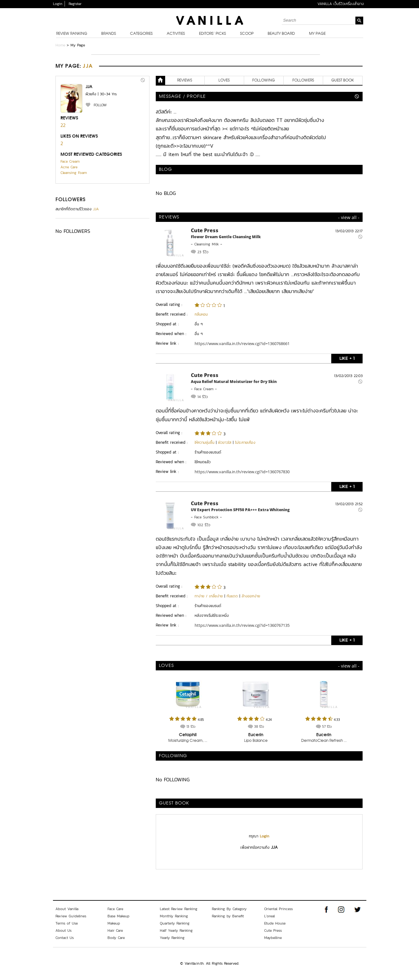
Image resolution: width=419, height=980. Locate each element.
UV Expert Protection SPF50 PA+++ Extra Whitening (240, 510)
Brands (109, 34)
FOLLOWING (264, 81)
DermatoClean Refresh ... (324, 741)
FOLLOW (100, 105)
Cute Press (205, 230)
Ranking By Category (229, 909)
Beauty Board (281, 34)
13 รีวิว (191, 726)
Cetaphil (188, 735)
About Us (63, 930)
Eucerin (256, 735)
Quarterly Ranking (175, 923)
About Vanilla (67, 909)
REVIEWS (185, 81)
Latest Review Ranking (179, 909)
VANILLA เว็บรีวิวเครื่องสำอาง (341, 4)
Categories (141, 34)
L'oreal (270, 916)
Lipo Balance (256, 741)
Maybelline (273, 938)
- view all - (349, 217)
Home (60, 45)
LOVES (224, 81)
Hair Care (115, 930)
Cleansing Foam (74, 173)
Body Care (116, 938)
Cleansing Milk (207, 244)
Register (75, 4)
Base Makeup (118, 916)
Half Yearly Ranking (176, 930)
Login (58, 4)
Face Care (115, 909)
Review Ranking (72, 34)
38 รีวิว (259, 726)
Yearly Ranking (172, 938)
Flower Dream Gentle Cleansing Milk (226, 237)
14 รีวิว (203, 397)
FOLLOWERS (71, 200)
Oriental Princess (278, 909)
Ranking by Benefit (228, 916)
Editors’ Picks (212, 34)
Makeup (114, 923)
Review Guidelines (71, 916)
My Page (317, 34)
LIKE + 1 (347, 358)
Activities (176, 34)
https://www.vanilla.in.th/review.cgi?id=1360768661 (242, 343)
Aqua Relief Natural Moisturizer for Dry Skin (234, 382)
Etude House (275, 923)
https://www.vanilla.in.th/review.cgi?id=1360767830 (242, 472)
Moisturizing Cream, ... (188, 741)
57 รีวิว (327, 726)
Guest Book (343, 81)
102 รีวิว (204, 525)
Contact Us (65, 938)
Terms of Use (67, 923)
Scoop (247, 34)
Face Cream (70, 161)
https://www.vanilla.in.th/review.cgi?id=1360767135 (242, 625)
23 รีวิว (203, 252)
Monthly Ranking (174, 916)
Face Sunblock (206, 517)
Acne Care (69, 167)
